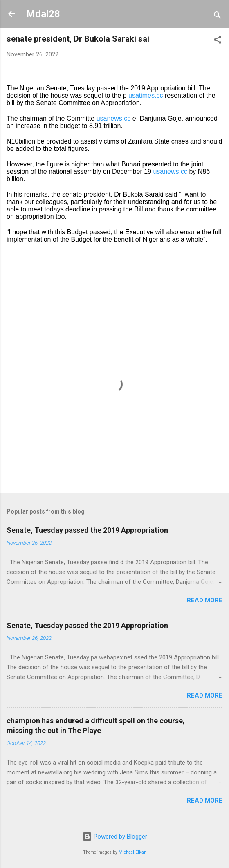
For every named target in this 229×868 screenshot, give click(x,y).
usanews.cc (114, 118)
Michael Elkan (132, 852)
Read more (205, 600)
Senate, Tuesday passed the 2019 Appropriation (87, 530)
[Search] (218, 17)
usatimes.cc (146, 95)
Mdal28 (43, 14)
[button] (218, 41)
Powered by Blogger (115, 837)
